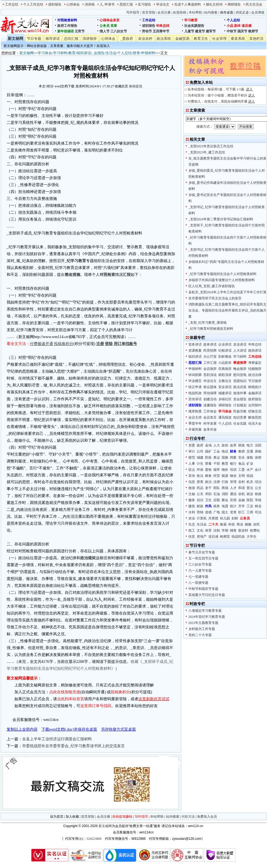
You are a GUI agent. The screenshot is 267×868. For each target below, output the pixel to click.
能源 (225, 476)
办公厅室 (210, 357)
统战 (250, 476)
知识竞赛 (240, 417)
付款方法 (188, 817)
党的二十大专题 (200, 635)
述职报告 (55, 4)
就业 (250, 494)
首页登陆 (149, 12)
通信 (233, 494)
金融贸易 (182, 39)
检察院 (225, 537)
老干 (208, 488)
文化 (200, 530)
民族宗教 (240, 411)
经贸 (217, 476)
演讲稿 (90, 4)
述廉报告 (210, 405)
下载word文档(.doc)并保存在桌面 (69, 729)
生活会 (111, 53)
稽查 (233, 530)
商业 (240, 524)
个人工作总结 (33, 4)
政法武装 (240, 387)
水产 (250, 470)
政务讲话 (210, 344)
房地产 (202, 537)
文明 (242, 476)
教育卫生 (201, 39)
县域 (208, 445)
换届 (223, 524)
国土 (225, 512)
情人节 (105, 31)
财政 (242, 445)
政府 (200, 445)
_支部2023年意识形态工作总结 (211, 146)
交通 (250, 451)
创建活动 (210, 399)
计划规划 (240, 405)
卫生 (208, 500)
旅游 (192, 488)
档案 (233, 457)
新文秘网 (15, 39)
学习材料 (60, 53)
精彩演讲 (225, 375)
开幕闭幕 (195, 430)
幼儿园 (225, 518)
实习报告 (144, 4)
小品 (230, 26)
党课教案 (195, 351)
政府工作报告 (67, 26)
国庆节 (242, 31)
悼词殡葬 (195, 375)
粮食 (208, 476)
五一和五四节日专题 (203, 558)
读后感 (247, 26)
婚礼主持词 (214, 4)
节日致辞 (255, 381)
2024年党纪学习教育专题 (207, 617)
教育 (72, 53)
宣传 (192, 476)
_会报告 (98, 53)
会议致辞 (210, 369)
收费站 (255, 530)
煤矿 (208, 451)
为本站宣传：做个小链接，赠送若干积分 (221, 95)
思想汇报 (126, 4)
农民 (256, 524)
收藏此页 (121, 86)
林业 (258, 506)
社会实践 (240, 423)
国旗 (225, 457)
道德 (208, 512)
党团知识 (240, 381)
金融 (242, 500)
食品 (242, 464)
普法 (250, 488)
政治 (208, 482)
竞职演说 (210, 375)
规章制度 (195, 411)
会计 (258, 470)
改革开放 (210, 430)
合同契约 (255, 405)
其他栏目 (256, 39)
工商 (250, 512)
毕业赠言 (195, 381)
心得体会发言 (110, 20)
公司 (200, 451)
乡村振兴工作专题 (202, 629)
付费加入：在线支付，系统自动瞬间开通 (221, 101)
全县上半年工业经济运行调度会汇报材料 (57, 739)
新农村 (243, 530)
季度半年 (195, 423)
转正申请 (195, 387)
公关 (200, 494)
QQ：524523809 (90, 839)
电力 (250, 445)
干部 (217, 464)
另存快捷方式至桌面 (118, 729)
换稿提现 (136, 86)
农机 (242, 494)
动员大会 (255, 423)
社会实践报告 (194, 26)
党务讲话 (195, 344)
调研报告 (234, 4)
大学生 (252, 537)
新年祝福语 (66, 31)
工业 (250, 506)
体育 (208, 530)
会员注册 (164, 12)
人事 (192, 464)
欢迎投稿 (180, 12)
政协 (225, 445)
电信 (225, 451)
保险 (250, 457)
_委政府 (127, 39)
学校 (258, 500)
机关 (250, 482)
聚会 (225, 500)
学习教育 (191, 20)
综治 (258, 482)
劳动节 (147, 31)
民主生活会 (254, 4)
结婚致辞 (255, 369)
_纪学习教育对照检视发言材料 (211, 329)
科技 (232, 524)
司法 (258, 512)
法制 (217, 530)
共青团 (213, 518)
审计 (192, 451)
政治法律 (255, 375)
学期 (225, 530)
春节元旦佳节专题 (202, 552)
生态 (192, 524)
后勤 (217, 500)
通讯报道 (225, 417)
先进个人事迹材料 (188, 4)
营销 (200, 512)
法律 (217, 482)
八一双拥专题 (198, 583)
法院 (258, 445)
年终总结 (163, 26)
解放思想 (255, 417)
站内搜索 (211, 12)
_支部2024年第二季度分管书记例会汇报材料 (221, 219)
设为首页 (57, 817)
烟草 (217, 470)
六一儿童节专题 (200, 571)
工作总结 (12, 4)
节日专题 (34, 39)
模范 (192, 457)
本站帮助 (195, 12)
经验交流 (255, 411)
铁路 (258, 494)
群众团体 (210, 387)
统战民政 (195, 393)
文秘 (192, 494)
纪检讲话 (225, 351)
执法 (200, 476)
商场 (225, 488)
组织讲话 (84, 53)
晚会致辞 (240, 369)
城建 (200, 457)
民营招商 (210, 351)
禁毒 (208, 464)
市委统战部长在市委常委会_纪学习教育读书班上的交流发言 (73, 746)
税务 (217, 506)
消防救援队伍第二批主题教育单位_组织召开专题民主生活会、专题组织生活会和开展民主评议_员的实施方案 (227, 310)
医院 (250, 500)
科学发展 (210, 423)
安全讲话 (225, 387)
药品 (200, 488)
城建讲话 (225, 393)
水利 (192, 512)
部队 (217, 488)
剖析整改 (225, 357)
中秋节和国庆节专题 (203, 589)
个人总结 (233, 20)
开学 (242, 506)
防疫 (208, 457)
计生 (200, 464)
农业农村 (145, 39)
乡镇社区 (225, 399)
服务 (192, 500)
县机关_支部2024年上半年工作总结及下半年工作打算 (227, 292)
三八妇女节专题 (200, 564)
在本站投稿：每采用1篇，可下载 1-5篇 (220, 89)
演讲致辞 (90, 39)
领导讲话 (53, 39)
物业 (233, 476)
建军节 (211, 31)
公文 (258, 488)
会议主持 (195, 417)
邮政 (200, 506)
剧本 (237, 26)
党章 (114, 26)
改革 (233, 445)
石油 (217, 494)
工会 (217, 451)
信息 (192, 482)
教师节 (253, 31)
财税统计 (255, 387)
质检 (258, 451)
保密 (258, 457)
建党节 (200, 31)
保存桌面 (227, 12)
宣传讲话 (195, 399)
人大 (217, 445)
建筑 (192, 506)
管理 (233, 482)
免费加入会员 (207, 817)
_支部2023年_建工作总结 (207, 152)
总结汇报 (71, 39)
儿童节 (189, 31)
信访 (200, 500)
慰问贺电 (240, 375)
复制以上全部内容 (22, 729)
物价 (225, 470)
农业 (192, 518)
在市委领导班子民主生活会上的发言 (215, 298)
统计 (233, 506)
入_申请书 (107, 4)
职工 (242, 512)
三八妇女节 (119, 31)
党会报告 (240, 399)
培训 (233, 470)
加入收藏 (72, 817)
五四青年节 (161, 31)
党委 (192, 445)
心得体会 (73, 4)
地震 (225, 506)
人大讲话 (240, 351)
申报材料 (148, 53)
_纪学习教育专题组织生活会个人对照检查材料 (222, 274)
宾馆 (233, 500)
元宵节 (80, 31)
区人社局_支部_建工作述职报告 (212, 286)
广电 (217, 512)
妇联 (235, 518)
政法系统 (164, 39)
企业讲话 (225, 344)
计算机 (202, 518)
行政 (225, 482)
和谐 (242, 488)
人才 (233, 488)
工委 (242, 470)
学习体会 (45, 53)
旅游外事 (240, 393)
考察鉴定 (255, 363)
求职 (208, 494)
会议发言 (210, 417)
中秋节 (232, 31)
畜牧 (208, 470)
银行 (233, 464)
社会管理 (219, 39)
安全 (242, 457)
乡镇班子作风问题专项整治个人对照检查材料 (222, 280)
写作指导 (133, 12)
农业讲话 (240, 344)
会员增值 (258, 12)
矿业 (250, 464)
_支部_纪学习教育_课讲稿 (208, 323)
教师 (242, 451)
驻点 (192, 470)
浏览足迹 (242, 12)
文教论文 (225, 381)
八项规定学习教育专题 (205, 611)
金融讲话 (255, 393)
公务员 (105, 26)
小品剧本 (225, 363)
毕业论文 (163, 4)
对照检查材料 (67, 20)
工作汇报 (210, 363)
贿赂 (248, 524)
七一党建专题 (198, 577)
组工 (192, 530)
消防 (225, 494)
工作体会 (210, 411)
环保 (200, 470)
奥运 (217, 457)
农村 (242, 482)
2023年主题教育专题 (203, 623)
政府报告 (255, 399)
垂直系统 (238, 39)
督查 (136, 53)
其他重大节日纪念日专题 (207, 595)
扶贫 (192, 537)
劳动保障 (210, 393)
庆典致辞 (225, 369)
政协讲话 (255, 351)
